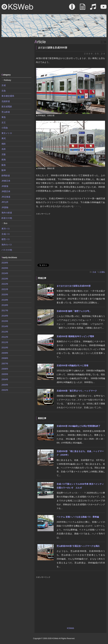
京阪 (4, 154)
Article (83, 8)
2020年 (5, 295)
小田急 (5, 128)
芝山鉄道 (6, 112)
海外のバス (7, 245)
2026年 (5, 263)
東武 (4, 138)
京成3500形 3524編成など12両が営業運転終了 (78, 426)
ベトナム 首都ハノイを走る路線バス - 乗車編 (78, 517)
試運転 (102, 272)
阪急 (4, 165)
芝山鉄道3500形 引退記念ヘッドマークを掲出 (78, 546)
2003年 (5, 385)
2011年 (5, 342)
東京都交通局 (8, 96)
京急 (4, 91)
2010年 (5, 348)
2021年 (5, 289)
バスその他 (7, 250)
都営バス (6, 239)
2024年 (5, 273)
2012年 (5, 337)
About (72, 8)
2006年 (5, 369)
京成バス (6, 234)
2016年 (5, 316)
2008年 (5, 358)
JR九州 (5, 202)
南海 (4, 160)
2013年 (5, 332)
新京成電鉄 (7, 107)
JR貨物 (5, 207)
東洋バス (6, 229)
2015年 (5, 321)
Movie (104, 8)
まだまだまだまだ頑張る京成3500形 (74, 286)
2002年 (5, 390)
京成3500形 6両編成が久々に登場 (72, 365)
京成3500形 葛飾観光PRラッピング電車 (75, 336)
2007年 (5, 364)
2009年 (5, 353)
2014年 (5, 326)
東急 (4, 117)
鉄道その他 (7, 218)
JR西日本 (6, 191)
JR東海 (5, 186)
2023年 (5, 279)
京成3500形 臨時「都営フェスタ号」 (74, 311)
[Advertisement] (16, 55)
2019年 (5, 300)
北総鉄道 (6, 101)
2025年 (5, 268)
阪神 (4, 170)
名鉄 (4, 149)
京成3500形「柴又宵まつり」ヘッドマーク (77, 391)
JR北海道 (6, 197)
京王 (4, 123)
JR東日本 (6, 181)
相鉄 (4, 144)
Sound (93, 8)
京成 (94, 272)
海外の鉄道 (7, 213)
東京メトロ (7, 133)
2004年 (5, 379)
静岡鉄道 (6, 176)
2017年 (5, 310)
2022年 (5, 284)
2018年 (5, 305)
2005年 (5, 374)
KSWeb (17, 7)
